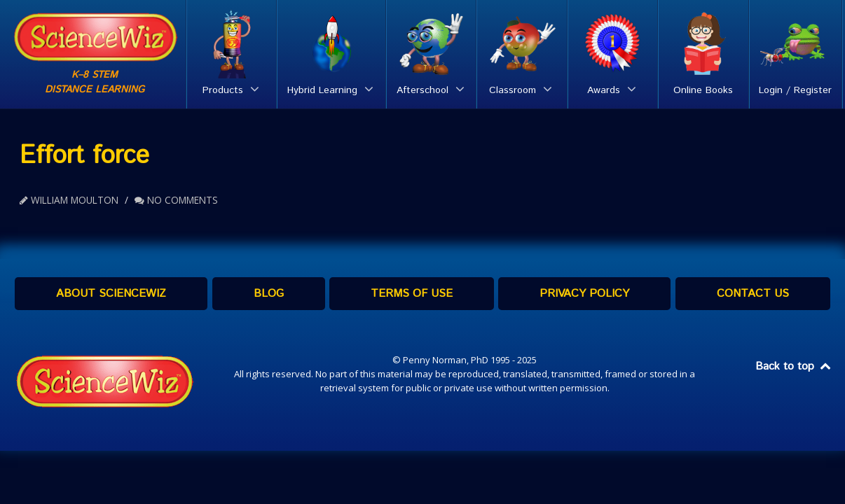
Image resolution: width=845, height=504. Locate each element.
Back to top (794, 366)
